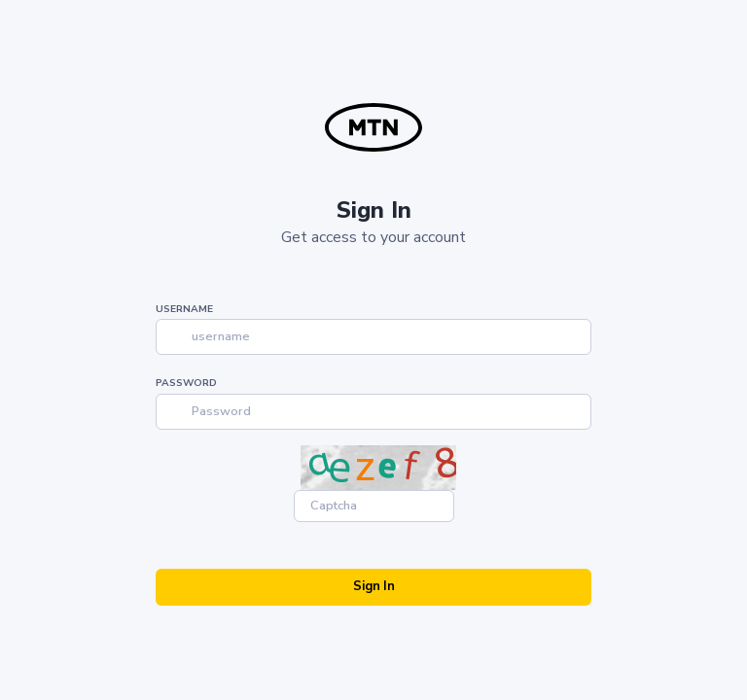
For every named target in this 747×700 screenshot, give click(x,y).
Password (186, 383)
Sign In (374, 586)
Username (184, 309)
